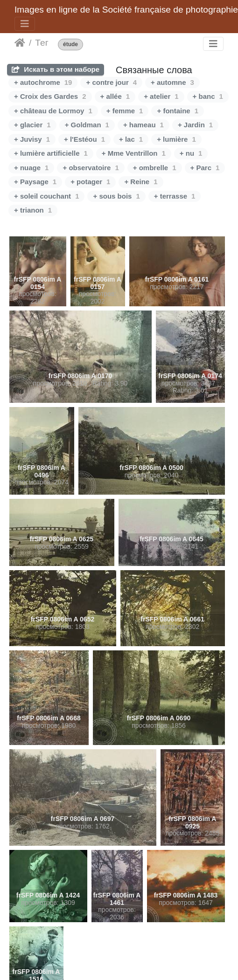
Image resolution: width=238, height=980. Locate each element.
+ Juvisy (32, 139)
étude (70, 45)
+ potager (90, 182)
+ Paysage (35, 182)
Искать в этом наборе (56, 69)
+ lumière (176, 139)
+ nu (191, 153)
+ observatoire (91, 168)
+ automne (172, 82)
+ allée (115, 96)
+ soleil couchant (46, 196)
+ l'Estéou (84, 139)
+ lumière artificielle (51, 153)
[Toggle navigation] (25, 24)
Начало (20, 43)
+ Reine (141, 182)
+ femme (125, 111)
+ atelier (161, 96)
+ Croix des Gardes (50, 96)
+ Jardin (195, 125)
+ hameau (143, 125)
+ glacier (32, 125)
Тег (42, 43)
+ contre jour (111, 82)
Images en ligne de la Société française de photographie (126, 10)
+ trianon (33, 210)
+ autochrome (43, 82)
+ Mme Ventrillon (134, 153)
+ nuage (31, 168)
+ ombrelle (155, 168)
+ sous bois (116, 196)
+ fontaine (178, 111)
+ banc (208, 96)
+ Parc (205, 168)
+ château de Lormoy (53, 111)
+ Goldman (87, 125)
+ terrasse (175, 196)
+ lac (131, 139)
